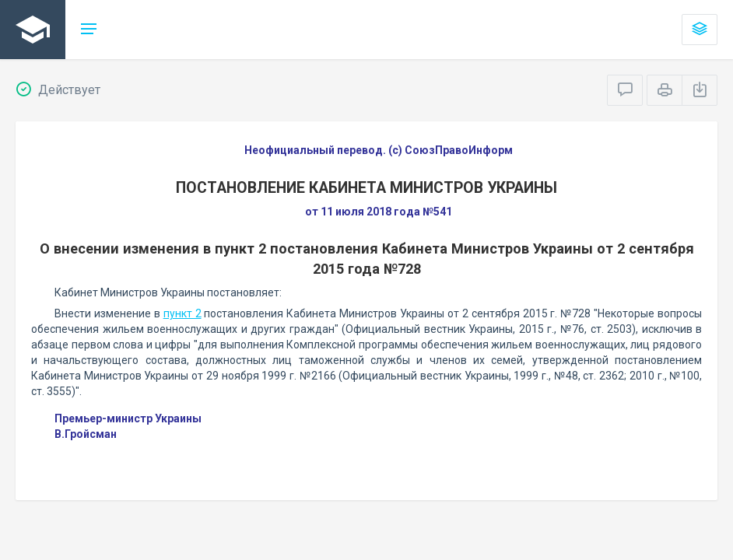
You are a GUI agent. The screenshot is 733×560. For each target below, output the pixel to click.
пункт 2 (182, 313)
